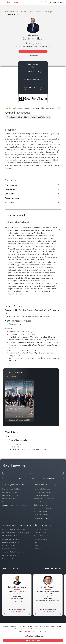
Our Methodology (40, 533)
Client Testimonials (48, 108)
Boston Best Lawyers (41, 511)
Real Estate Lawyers (9, 555)
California (38, 12)
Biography (27, 108)
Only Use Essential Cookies (33, 636)
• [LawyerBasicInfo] (14, 614)
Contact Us (38, 549)
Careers (37, 546)
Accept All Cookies (33, 640)
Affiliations (10, 203)
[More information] (22, 611)
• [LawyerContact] (20, 614)
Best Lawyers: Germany (10, 502)
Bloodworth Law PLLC (17, 591)
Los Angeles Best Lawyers (43, 492)
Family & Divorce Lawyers (11, 539)
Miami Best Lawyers (41, 515)
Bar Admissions (12, 198)
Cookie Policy (31, 631)
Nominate (17, 478)
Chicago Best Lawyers (42, 495)
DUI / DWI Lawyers (9, 546)
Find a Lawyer (11, 12)
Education (10, 194)
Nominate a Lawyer (41, 539)
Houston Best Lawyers (42, 502)
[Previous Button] (6, 400)
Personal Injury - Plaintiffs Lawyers (14, 530)
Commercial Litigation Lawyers (13, 552)
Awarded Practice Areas (13, 108)
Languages (10, 189)
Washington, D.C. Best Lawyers (45, 499)
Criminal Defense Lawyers (11, 542)
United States (26, 12)
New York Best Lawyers (42, 489)
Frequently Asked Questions (44, 536)
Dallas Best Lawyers (41, 505)
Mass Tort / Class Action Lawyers (13, 536)
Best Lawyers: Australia (10, 495)
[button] (60, 230)
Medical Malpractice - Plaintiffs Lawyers (16, 533)
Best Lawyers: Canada (10, 492)
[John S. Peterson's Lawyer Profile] (48, 583)
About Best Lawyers (41, 530)
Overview (36, 108)
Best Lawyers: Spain (9, 499)
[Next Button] (33, 400)
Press (36, 542)
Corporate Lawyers (9, 549)
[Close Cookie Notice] (64, 625)
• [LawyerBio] (17, 614)
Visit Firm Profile (33, 88)
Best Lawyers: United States (12, 489)
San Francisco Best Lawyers (43, 508)
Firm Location (11, 185)
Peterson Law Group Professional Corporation (48, 592)
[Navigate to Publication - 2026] (20, 400)
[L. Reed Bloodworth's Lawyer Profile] (17, 583)
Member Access (49, 478)
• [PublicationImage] (17, 417)
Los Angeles (49, 12)
